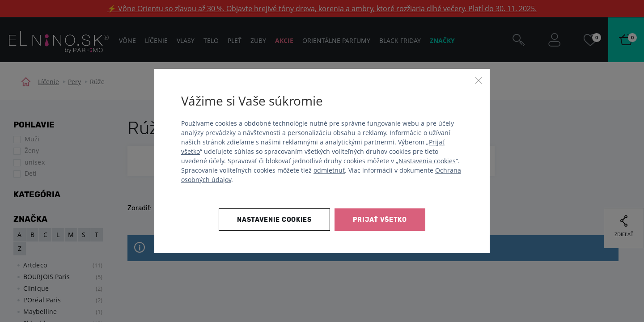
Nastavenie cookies (274, 220)
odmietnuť (329, 170)
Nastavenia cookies (427, 161)
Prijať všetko (380, 220)
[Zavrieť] (479, 80)
